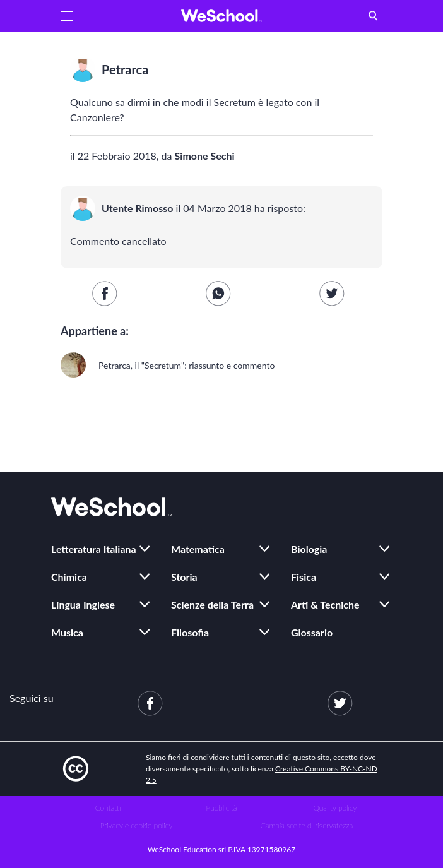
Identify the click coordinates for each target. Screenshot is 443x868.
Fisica (304, 577)
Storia (184, 577)
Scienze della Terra (212, 604)
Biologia (309, 549)
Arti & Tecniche (325, 604)
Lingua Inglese (83, 604)
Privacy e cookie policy (137, 825)
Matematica (198, 549)
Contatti (108, 808)
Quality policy (335, 808)
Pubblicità (222, 808)
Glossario (312, 632)
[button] (67, 16)
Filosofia (190, 632)
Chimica (69, 577)
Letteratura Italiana (94, 549)
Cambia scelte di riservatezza (307, 825)
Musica (67, 632)
